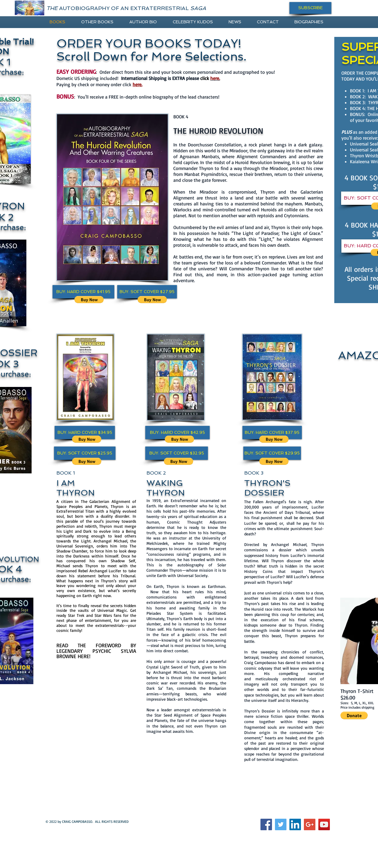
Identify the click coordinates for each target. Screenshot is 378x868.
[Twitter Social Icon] (281, 824)
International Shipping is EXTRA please (166, 78)
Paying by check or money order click (99, 84)
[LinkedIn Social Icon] (295, 824)
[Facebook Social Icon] (266, 824)
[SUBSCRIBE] (310, 8)
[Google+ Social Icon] (310, 824)
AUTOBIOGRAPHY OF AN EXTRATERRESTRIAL (126, 8)
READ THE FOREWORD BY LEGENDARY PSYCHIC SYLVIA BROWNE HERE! (96, 651)
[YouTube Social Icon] (324, 824)
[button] (83, 292)
